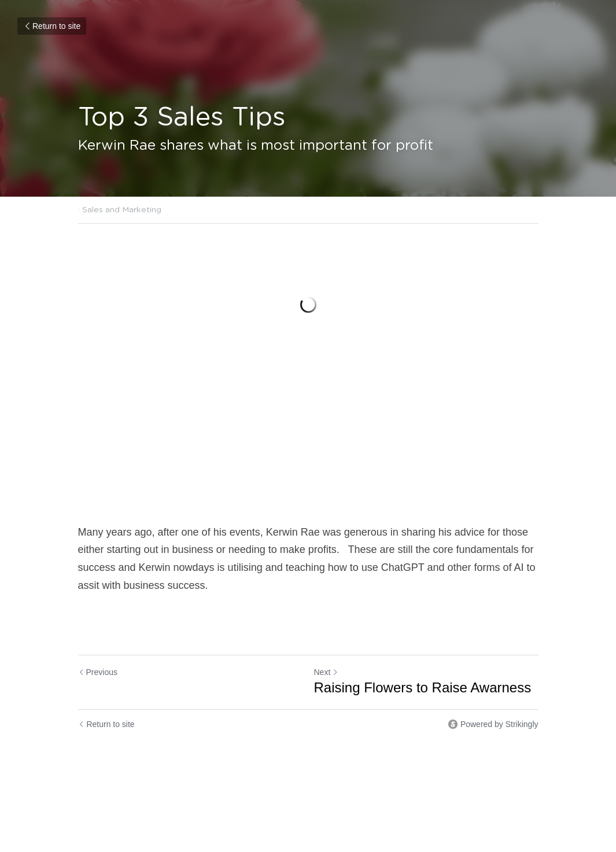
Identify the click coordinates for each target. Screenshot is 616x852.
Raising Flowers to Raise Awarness (423, 687)
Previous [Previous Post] (98, 672)
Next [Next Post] (327, 672)
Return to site (52, 26)
